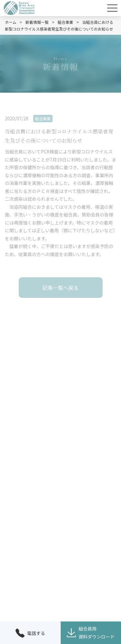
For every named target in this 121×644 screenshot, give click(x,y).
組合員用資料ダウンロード (91, 633)
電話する (30, 633)
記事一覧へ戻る (60, 288)
